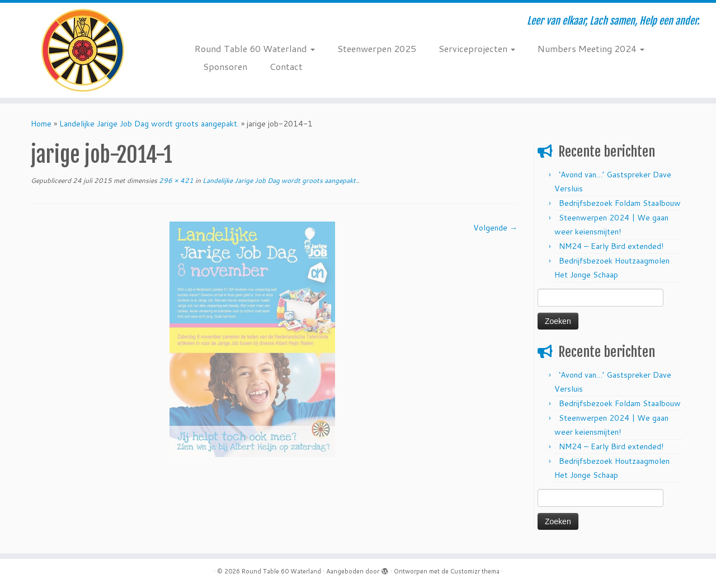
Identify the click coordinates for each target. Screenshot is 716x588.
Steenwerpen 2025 (377, 48)
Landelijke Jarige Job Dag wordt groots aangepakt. (149, 124)
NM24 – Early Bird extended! (611, 246)
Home (41, 124)
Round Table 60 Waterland (255, 48)
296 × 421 (175, 180)
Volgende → (495, 228)
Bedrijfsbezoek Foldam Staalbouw (620, 203)
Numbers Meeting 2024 (591, 48)
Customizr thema (475, 571)
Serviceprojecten (477, 48)
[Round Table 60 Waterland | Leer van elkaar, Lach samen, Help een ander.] (83, 50)
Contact (286, 66)
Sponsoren (225, 66)
